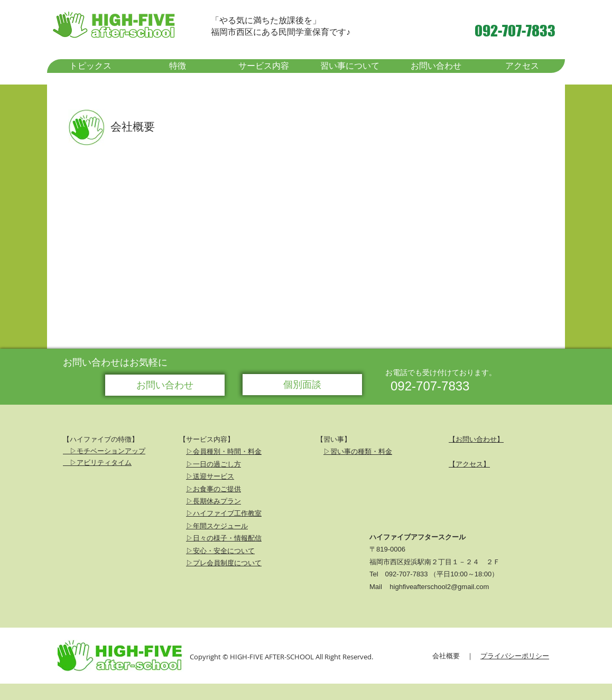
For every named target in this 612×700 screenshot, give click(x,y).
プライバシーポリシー (515, 656)
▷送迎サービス (210, 476)
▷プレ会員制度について (224, 563)
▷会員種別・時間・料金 (224, 451)
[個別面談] (302, 385)
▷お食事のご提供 (214, 489)
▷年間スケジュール (217, 526)
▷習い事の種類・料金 (358, 451)
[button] (177, 66)
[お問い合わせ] (165, 385)
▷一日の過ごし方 (214, 464)
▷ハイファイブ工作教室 (224, 513)
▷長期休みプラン (214, 501)
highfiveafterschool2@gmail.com (439, 587)
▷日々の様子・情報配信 (224, 538)
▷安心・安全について (220, 550)
